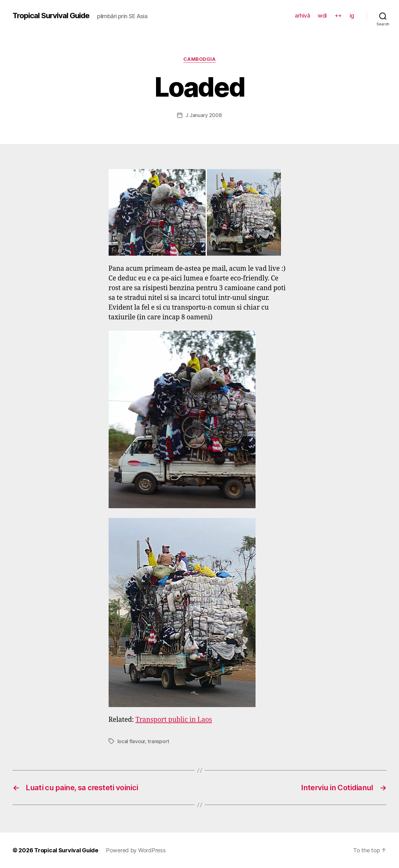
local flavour (131, 741)
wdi (322, 16)
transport (158, 741)
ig (352, 16)
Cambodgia (200, 59)
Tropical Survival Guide (51, 16)
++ (338, 16)
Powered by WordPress (136, 850)
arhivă (302, 16)
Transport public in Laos (174, 720)
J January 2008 (204, 115)
